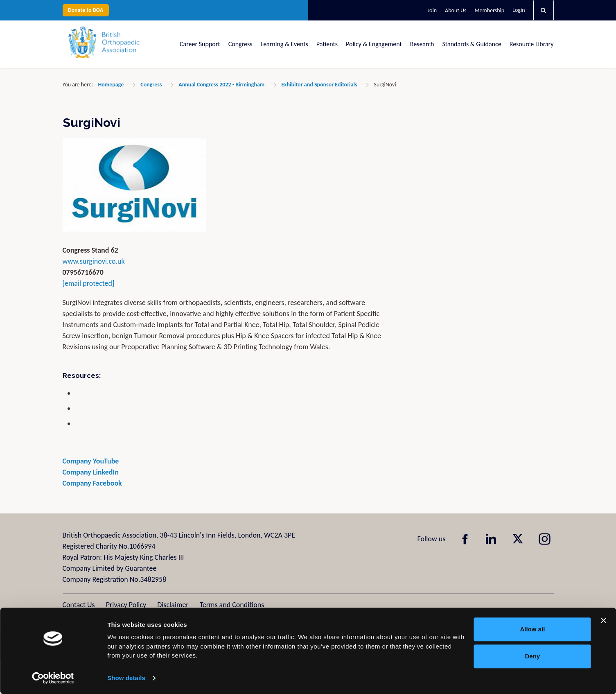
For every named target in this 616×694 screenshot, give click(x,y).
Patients (327, 44)
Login (519, 10)
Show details (126, 678)
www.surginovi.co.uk (94, 261)
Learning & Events (284, 44)
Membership (490, 10)
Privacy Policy (126, 605)
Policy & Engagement (374, 44)
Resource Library (532, 44)
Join (432, 10)
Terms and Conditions (232, 605)
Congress (240, 44)
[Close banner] (603, 620)
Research (422, 44)
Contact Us (79, 605)
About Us (456, 10)
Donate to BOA (86, 10)
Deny (533, 656)
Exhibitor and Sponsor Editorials (319, 85)
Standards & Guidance (472, 44)
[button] (544, 10)
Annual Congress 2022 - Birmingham (221, 85)
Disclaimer (173, 605)
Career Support (200, 44)
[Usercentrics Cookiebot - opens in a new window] (53, 678)
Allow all (532, 629)
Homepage (111, 85)
